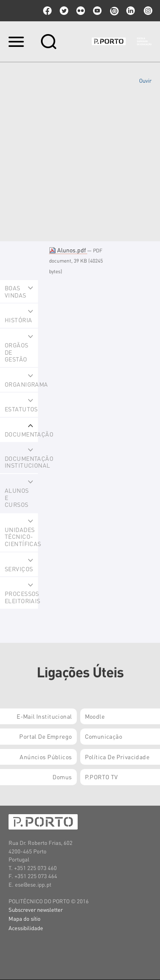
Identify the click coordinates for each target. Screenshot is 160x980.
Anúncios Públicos (46, 757)
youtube (97, 11)
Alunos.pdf (68, 250)
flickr (81, 11)
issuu (114, 11)
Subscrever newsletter (36, 909)
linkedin (131, 11)
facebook (47, 11)
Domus (62, 777)
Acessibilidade (26, 928)
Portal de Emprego (45, 736)
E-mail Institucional (44, 716)
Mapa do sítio (25, 918)
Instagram (147, 11)
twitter (64, 11)
